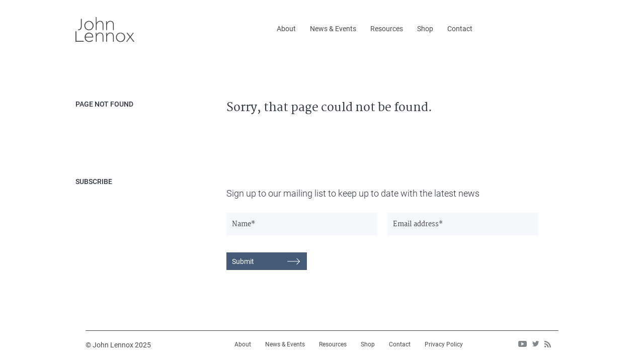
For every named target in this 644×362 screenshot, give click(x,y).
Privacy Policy (444, 345)
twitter (536, 344)
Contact (460, 29)
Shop (425, 29)
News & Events (333, 29)
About (286, 29)
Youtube (523, 344)
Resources (387, 29)
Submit (243, 261)
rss (548, 344)
